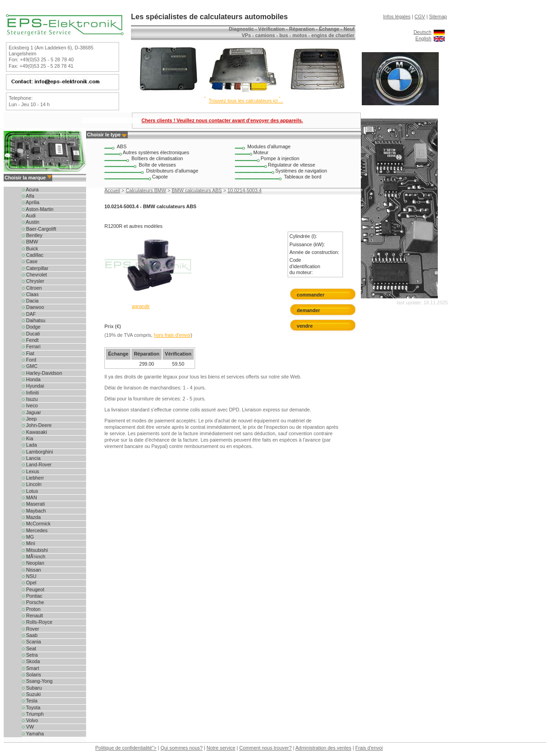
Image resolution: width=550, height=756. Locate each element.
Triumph (33, 714)
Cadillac (33, 255)
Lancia (31, 458)
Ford (29, 360)
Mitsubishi (35, 550)
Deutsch (422, 32)
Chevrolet (35, 275)
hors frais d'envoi (172, 335)
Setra (30, 655)
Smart (30, 668)
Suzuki (31, 694)
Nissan (32, 570)
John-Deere (37, 425)
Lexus (30, 471)
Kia (27, 438)
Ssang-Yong (37, 681)
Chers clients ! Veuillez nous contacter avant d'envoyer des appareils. (222, 120)
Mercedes (35, 530)
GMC (30, 366)
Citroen (32, 288)
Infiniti (30, 393)
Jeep (29, 419)
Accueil (112, 190)
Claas (30, 294)
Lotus (30, 491)
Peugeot (33, 589)
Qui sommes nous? (182, 748)
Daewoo (33, 307)
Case (30, 261)
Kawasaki (35, 432)
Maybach (34, 511)
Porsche (33, 602)
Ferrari (31, 346)
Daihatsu (34, 320)
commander (310, 295)
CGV (420, 16)
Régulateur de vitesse (291, 165)
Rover (30, 629)
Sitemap (438, 16)
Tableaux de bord (303, 177)
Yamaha (33, 734)
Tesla (30, 701)
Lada (30, 445)
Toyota (31, 707)
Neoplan (33, 563)
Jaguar (32, 412)
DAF (29, 314)
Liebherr (33, 478)
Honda (31, 379)
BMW (30, 242)
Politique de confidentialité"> (126, 748)
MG (28, 537)
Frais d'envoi (369, 748)
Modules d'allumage (269, 146)
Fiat (28, 353)
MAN (30, 497)
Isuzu (30, 399)
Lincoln (32, 484)
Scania (32, 642)
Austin (31, 222)
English (423, 38)
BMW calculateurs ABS (197, 190)
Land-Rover (37, 464)
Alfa (28, 196)
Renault (33, 616)
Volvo (30, 720)
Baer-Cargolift (39, 229)
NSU (29, 576)
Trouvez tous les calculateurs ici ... (246, 101)
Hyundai (33, 386)
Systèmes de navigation (301, 171)
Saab (30, 635)
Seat (29, 648)
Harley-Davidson (42, 373)
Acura (30, 189)
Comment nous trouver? (266, 748)
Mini (29, 543)
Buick (30, 248)
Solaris (32, 675)
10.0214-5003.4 (245, 190)
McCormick (36, 524)
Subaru (32, 688)
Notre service (221, 748)
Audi (29, 216)
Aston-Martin (38, 209)
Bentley (32, 235)
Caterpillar (35, 268)
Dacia (30, 301)
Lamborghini (38, 452)
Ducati (31, 334)
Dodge (31, 327)
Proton (31, 609)
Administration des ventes (323, 748)
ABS (122, 146)
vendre (305, 326)
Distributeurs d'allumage (172, 171)
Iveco (30, 405)
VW (28, 727)
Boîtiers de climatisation (157, 158)
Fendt (30, 340)
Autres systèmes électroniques (156, 152)
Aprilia (31, 202)
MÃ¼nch (34, 556)
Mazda (31, 517)
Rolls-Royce (37, 622)
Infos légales (397, 16)
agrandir (141, 306)
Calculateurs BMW (146, 190)
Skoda (31, 661)
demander (308, 310)
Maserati (33, 504)
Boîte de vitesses (157, 165)
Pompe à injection (280, 158)
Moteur (261, 152)
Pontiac (32, 596)
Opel (29, 583)
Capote (160, 177)
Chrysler (33, 281)
